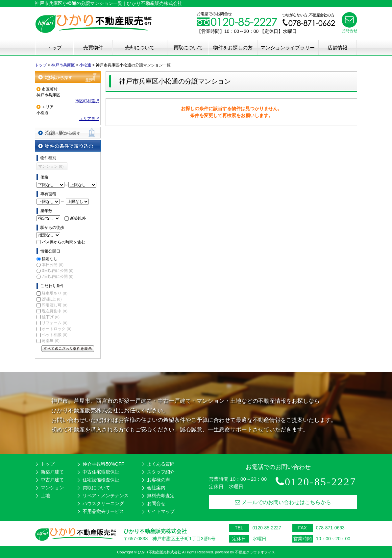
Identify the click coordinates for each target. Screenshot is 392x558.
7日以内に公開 (58, 277)
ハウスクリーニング (103, 503)
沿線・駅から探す (68, 133)
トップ (54, 48)
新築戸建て (52, 472)
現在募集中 (54, 311)
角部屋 (50, 341)
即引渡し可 (54, 305)
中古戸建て (52, 480)
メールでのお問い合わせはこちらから (283, 502)
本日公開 (52, 265)
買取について (188, 48)
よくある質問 (161, 464)
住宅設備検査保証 (101, 480)
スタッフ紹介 (161, 472)
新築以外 (78, 218)
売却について (140, 48)
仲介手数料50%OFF (103, 464)
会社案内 (156, 488)
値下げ (50, 317)
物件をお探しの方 (233, 48)
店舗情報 (337, 48)
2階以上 (52, 299)
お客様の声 (159, 480)
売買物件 (93, 48)
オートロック (56, 329)
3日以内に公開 (58, 271)
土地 (45, 496)
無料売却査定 (161, 496)
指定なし (50, 259)
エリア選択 (89, 119)
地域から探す (68, 77)
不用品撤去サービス (103, 511)
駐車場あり (54, 293)
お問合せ (156, 503)
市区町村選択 (87, 101)
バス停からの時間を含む (63, 242)
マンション (52, 488)
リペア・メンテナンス (106, 496)
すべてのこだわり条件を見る (68, 349)
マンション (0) (51, 166)
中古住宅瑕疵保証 (101, 472)
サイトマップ (161, 511)
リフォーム (54, 323)
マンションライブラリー (288, 48)
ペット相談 (54, 335)
